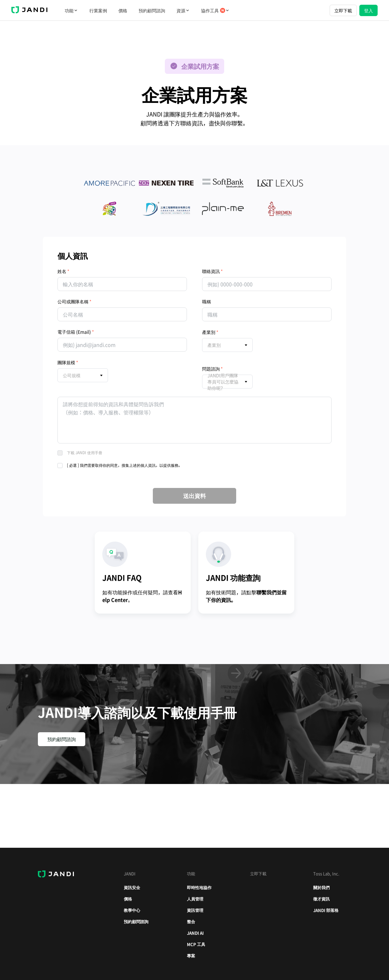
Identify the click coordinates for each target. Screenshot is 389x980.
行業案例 (98, 10)
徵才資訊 (321, 899)
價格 (123, 10)
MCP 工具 (196, 944)
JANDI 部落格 (326, 910)
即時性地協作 (199, 887)
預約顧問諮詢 (152, 10)
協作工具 (215, 10)
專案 (191, 956)
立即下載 (343, 10)
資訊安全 (132, 887)
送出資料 (194, 496)
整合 (191, 921)
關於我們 (321, 887)
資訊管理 (195, 910)
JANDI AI (195, 933)
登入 (368, 10)
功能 (71, 10)
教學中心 (132, 910)
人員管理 (195, 899)
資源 (183, 10)
